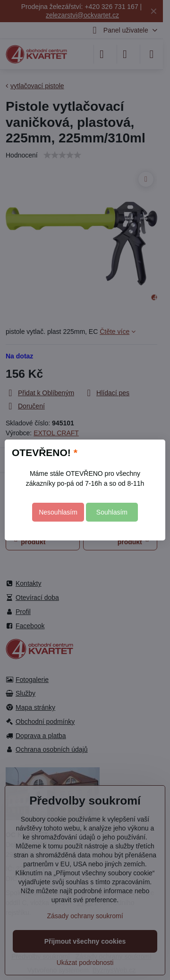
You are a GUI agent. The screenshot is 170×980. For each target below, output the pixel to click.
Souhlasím (112, 512)
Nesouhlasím (58, 512)
